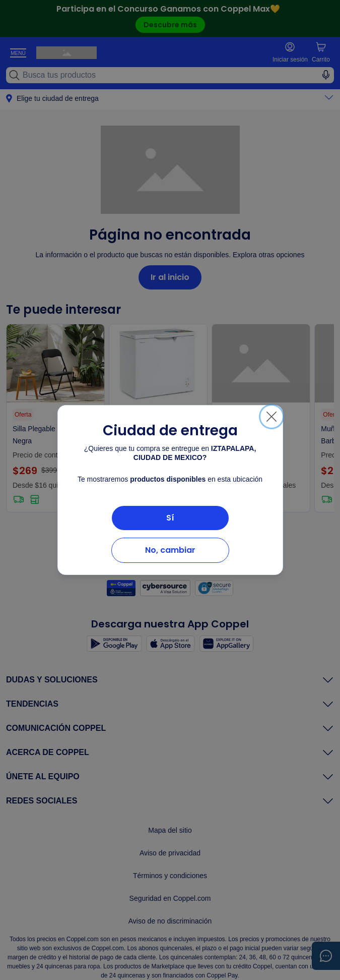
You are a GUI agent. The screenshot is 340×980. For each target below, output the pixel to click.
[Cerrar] (271, 417)
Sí (170, 518)
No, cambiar (170, 550)
